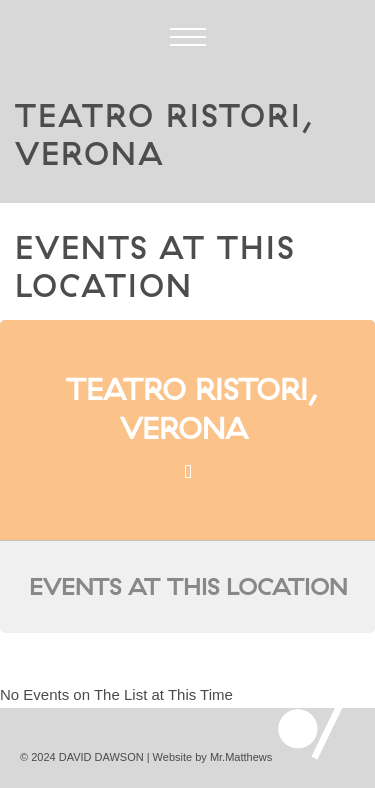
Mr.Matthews (241, 757)
